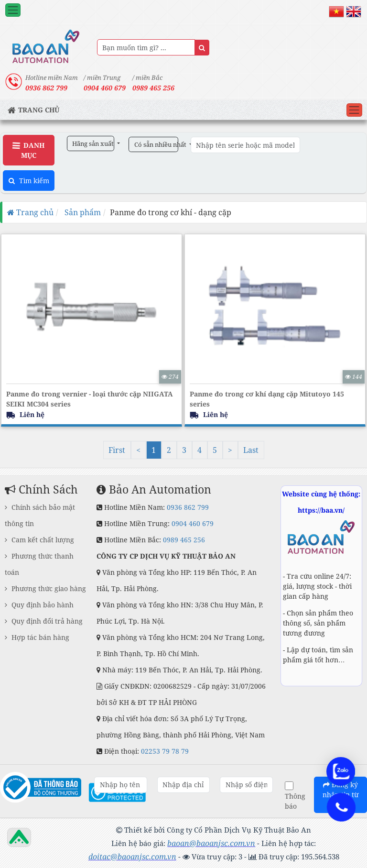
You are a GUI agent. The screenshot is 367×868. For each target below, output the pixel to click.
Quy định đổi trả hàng (44, 621)
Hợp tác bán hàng (37, 637)
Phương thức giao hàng (45, 588)
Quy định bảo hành (39, 605)
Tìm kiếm (29, 181)
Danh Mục (28, 150)
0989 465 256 (153, 88)
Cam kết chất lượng (39, 540)
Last (251, 450)
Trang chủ (30, 212)
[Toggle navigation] (13, 10)
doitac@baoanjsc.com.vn (132, 857)
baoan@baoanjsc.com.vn (211, 843)
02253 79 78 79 (165, 751)
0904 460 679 (193, 523)
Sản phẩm (82, 212)
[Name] (202, 48)
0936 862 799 (188, 507)
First (117, 450)
